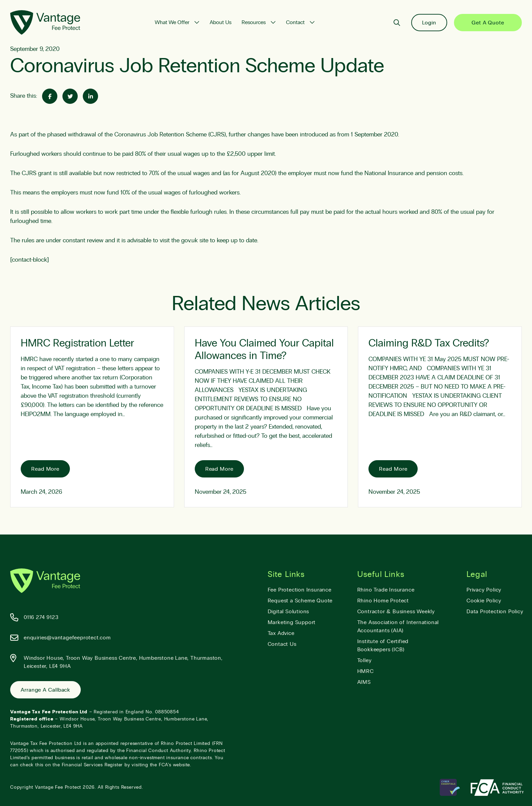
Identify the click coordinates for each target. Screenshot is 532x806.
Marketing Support (292, 622)
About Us (221, 22)
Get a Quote (488, 23)
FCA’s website (174, 765)
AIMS (364, 682)
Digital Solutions (289, 612)
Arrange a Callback (45, 690)
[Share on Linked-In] (90, 96)
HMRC (366, 671)
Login (429, 23)
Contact (295, 22)
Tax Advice (281, 633)
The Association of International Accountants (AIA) (398, 626)
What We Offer (172, 22)
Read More (45, 469)
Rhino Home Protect (383, 601)
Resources (254, 22)
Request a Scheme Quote (300, 601)
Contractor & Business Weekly (396, 612)
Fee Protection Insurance (300, 590)
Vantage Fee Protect (58, 787)
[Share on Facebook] (50, 96)
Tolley (365, 660)
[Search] (397, 23)
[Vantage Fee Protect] (45, 22)
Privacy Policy (484, 590)
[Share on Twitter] (70, 96)
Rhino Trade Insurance (386, 590)
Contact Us (282, 644)
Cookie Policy (484, 601)
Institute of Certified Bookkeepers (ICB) (383, 645)
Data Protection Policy (495, 612)
